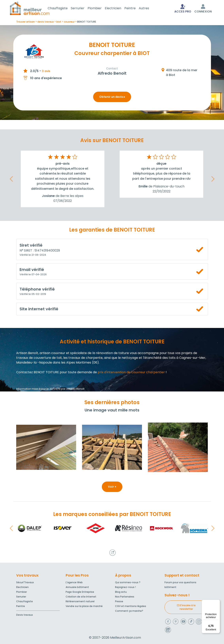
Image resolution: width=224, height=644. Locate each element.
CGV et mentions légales (131, 606)
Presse (119, 601)
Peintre (135, 9)
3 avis (46, 72)
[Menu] (218, 602)
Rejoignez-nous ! (125, 587)
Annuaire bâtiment (77, 587)
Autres (149, 9)
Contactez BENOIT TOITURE (38, 373)
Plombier (99, 9)
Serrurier (82, 9)
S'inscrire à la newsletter (186, 607)
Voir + (112, 487)
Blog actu (121, 592)
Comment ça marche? (129, 611)
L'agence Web (74, 582)
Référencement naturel (80, 601)
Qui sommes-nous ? (128, 582)
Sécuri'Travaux (25, 582)
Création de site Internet (81, 597)
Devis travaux (25, 615)
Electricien (118, 9)
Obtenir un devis (112, 98)
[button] (11, 180)
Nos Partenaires (125, 597)
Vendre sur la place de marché (84, 606)
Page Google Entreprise (80, 592)
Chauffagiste (62, 9)
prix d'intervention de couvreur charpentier (131, 373)
